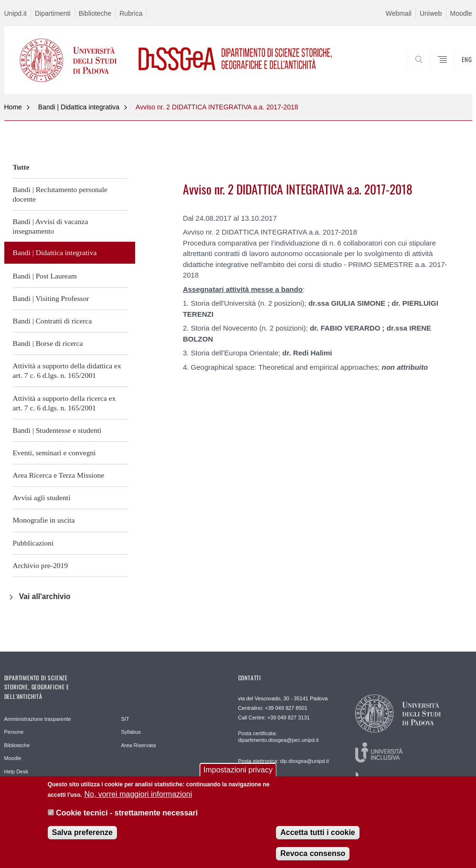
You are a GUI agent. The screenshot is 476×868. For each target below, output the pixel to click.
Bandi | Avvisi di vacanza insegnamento (51, 226)
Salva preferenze (82, 833)
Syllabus (131, 732)
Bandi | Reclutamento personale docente (60, 194)
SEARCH (432, 71)
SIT (125, 719)
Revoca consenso (313, 854)
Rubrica (131, 13)
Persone (14, 732)
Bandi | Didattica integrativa (79, 107)
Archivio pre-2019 (41, 565)
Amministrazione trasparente (38, 719)
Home (13, 107)
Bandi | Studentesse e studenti (57, 430)
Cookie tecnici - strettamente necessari (127, 813)
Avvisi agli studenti (42, 498)
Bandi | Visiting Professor (51, 298)
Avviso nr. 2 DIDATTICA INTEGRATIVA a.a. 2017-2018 (217, 107)
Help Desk (16, 772)
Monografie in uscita (44, 520)
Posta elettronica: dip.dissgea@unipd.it (284, 761)
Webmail (399, 13)
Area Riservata (139, 745)
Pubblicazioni (33, 543)
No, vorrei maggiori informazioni (138, 795)
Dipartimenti (53, 13)
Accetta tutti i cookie (317, 833)
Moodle (461, 13)
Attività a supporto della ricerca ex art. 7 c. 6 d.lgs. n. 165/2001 (64, 403)
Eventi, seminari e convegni (54, 453)
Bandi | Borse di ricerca (48, 343)
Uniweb (431, 13)
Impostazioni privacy (238, 770)
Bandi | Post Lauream (45, 276)
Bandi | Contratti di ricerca (53, 321)
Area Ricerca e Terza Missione (59, 475)
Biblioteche (95, 13)
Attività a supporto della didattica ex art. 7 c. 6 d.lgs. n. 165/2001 (67, 370)
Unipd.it (16, 13)
